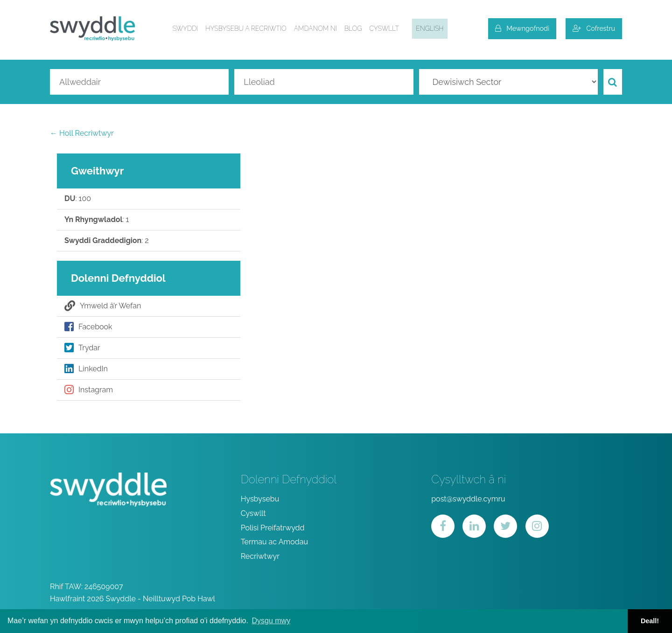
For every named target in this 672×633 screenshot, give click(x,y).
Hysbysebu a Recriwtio (246, 28)
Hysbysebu (260, 499)
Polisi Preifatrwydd (273, 528)
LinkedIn (86, 369)
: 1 (97, 220)
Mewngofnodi (522, 28)
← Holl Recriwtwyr (82, 133)
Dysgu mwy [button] (271, 621)
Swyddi (185, 28)
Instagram (89, 390)
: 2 (107, 241)
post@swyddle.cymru (468, 499)
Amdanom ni (315, 28)
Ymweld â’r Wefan (103, 306)
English (430, 28)
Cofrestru (594, 28)
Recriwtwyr (260, 556)
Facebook (88, 327)
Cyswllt (384, 28)
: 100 (78, 199)
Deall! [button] (650, 621)
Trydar (82, 348)
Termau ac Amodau (274, 542)
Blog (353, 28)
